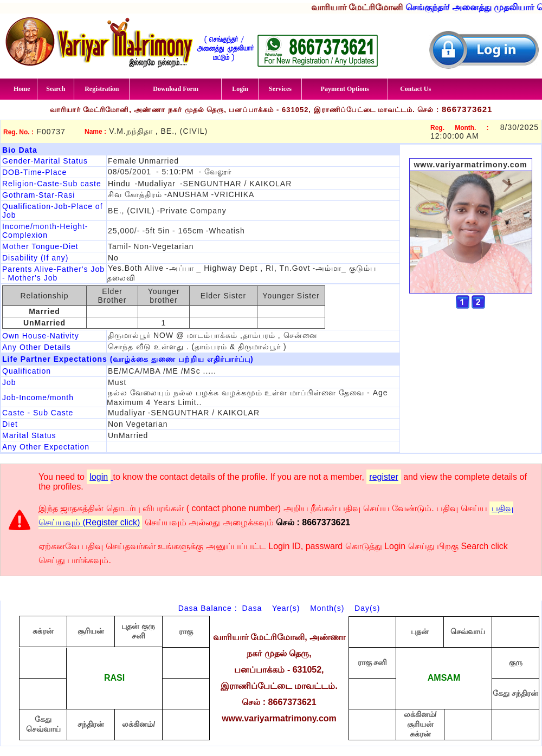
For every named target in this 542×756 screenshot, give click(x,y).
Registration (102, 89)
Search (56, 89)
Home (22, 89)
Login (240, 89)
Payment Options (345, 89)
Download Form (176, 89)
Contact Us (415, 89)
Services (280, 89)
